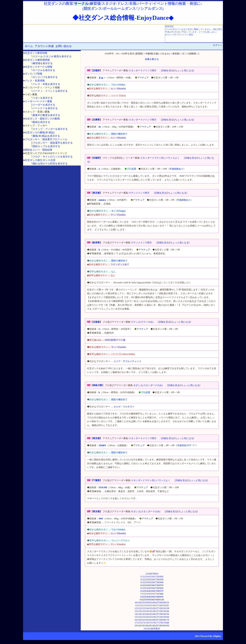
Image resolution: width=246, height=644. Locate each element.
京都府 (96, 70)
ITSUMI (103, 487)
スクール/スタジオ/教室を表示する (52, 56)
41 (141, 585)
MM (101, 519)
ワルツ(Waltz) (118, 85)
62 (144, 591)
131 (136, 611)
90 (162, 597)
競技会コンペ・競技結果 (39, 150)
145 (150, 614)
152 (140, 617)
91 (141, 600)
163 (143, 620)
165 (150, 620)
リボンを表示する (43, 98)
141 (136, 614)
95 (150, 600)
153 (143, 617)
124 (147, 608)
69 (160, 591)
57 (155, 588)
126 (154, 608)
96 (152, 600)
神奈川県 (97, 385)
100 (162, 600)
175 (150, 623)
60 (162, 588)
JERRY (102, 445)
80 (162, 594)
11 (141, 577)
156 (154, 617)
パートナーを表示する (45, 108)
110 (167, 603)
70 (162, 591)
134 (147, 611)
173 (143, 623)
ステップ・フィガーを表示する (50, 129)
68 (158, 591)
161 (136, 620)
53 (146, 588)
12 (144, 577)
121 (136, 608)
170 (167, 620)
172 (140, 623)
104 (147, 603)
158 (160, 617)
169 (164, 620)
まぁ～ (102, 78)
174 (147, 623)
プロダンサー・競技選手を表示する (53, 143)
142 (140, 614)
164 (147, 620)
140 (167, 611)
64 (148, 591)
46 (153, 585)
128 (160, 608)
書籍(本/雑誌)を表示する (46, 136)
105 (150, 603)
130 (167, 608)
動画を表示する (41, 122)
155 (150, 617)
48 (158, 585)
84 (148, 597)
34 (148, 582)
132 (140, 611)
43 (146, 585)
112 (140, 605)
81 (141, 597)
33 (146, 582)
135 (150, 611)
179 (164, 623)
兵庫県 (96, 120)
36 (153, 582)
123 (143, 608)
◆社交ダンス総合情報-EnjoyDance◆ (123, 18)
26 (153, 579)
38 (158, 582)
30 (162, 579)
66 (153, 591)
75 (151, 594)
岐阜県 (96, 243)
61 (141, 591)
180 (167, 623)
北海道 (96, 322)
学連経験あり (176, 169)
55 (151, 588)
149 (164, 614)
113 (143, 605)
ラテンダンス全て (120, 264)
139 (164, 611)
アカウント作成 (44, 46)
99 (159, 600)
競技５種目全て (119, 134)
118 (160, 605)
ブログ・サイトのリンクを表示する (53, 157)
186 (154, 626)
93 (145, 600)
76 (153, 594)
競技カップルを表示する (46, 146)
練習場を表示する (43, 63)
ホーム (29, 46)
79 (160, 594)
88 (158, 597)
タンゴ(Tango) (118, 211)
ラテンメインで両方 (139, 193)
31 (141, 582)
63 (146, 591)
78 (158, 594)
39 (160, 582)
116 (153, 605)
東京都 (96, 193)
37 (155, 582)
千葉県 (96, 480)
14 (148, 577)
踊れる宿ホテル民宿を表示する (50, 164)
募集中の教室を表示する (46, 115)
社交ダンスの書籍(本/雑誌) (40, 132)
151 (136, 617)
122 (140, 608)
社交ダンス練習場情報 (37, 60)
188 (160, 626)
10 (157, 574)
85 (151, 597)
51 (141, 588)
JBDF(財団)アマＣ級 (115, 340)
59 (160, 588)
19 (160, 577)
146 (154, 614)
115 (150, 605)
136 (154, 611)
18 (158, 577)
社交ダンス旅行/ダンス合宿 (40, 160)
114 (147, 605)
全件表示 (155, 629)
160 (167, 617)
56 (153, 588)
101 (136, 603)
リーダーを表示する (44, 105)
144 (147, 614)
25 (151, 579)
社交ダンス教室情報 (36, 53)
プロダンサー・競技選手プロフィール (46, 139)
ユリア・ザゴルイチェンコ (127, 361)
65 (151, 591)
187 (157, 626)
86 (153, 597)
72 (144, 594)
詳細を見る (168, 70)
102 (140, 603)
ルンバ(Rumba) (118, 89)
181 (136, 626)
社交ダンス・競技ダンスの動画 (42, 119)
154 (147, 617)
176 (154, 623)
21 (141, 579)
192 (149, 629)
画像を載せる (152, 59)
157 (157, 617)
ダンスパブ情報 (34, 74)
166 (154, 620)
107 (157, 603)
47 (155, 585)
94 (148, 600)
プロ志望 (131, 169)
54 (148, 588)
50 (162, 585)
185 (150, 626)
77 (155, 594)
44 (148, 585)
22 (144, 579)
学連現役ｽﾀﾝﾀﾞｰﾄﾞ (186, 445)
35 (151, 582)
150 (167, 614)
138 (160, 611)
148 (160, 614)
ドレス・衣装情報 (35, 81)
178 (160, 623)
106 (154, 603)
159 (164, 617)
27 (155, 579)
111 (137, 605)
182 (140, 626)
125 (150, 608)
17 (155, 577)
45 (151, 585)
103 (143, 603)
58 (158, 588)
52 (144, 588)
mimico (102, 200)
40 (162, 582)
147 (157, 614)
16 (153, 577)
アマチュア (143, 78)
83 (146, 597)
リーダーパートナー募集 (39, 101)
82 (144, 597)
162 (140, 620)
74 (148, 594)
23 (146, 579)
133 (143, 611)
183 (143, 626)
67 (155, 591)
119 (164, 605)
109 (164, 603)
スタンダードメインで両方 (143, 70)
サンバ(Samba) (118, 215)
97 (155, 600)
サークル (81, 4)
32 (144, 582)
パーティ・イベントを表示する (50, 91)
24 (148, 579)
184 (147, 626)
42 (144, 585)
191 (145, 629)
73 (146, 594)
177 (157, 623)
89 (160, 597)
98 (157, 600)
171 (136, 623)
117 (157, 605)
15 (151, 577)
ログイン (218, 45)
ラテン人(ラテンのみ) (142, 322)
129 (164, 608)
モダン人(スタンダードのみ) (148, 385)
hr (100, 127)
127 (157, 608)
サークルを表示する (44, 70)
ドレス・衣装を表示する (46, 84)
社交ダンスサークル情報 (39, 67)
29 (160, 579)
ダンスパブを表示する (45, 77)
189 (164, 626)
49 (160, 585)
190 (167, 626)
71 (141, 594)
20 (162, 577)
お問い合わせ (64, 46)
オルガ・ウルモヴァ (124, 407)
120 (167, 605)
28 (158, 579)
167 (157, 620)
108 (160, 603)
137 (157, 611)
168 (160, 620)
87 (155, 597)
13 (146, 577)
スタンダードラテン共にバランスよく (160, 158)
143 (143, 614)
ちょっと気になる (184, 70)
